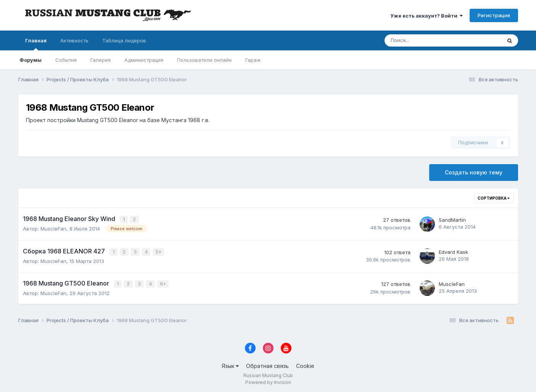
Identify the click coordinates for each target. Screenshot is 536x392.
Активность (74, 40)
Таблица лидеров (124, 40)
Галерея (101, 60)
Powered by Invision (268, 381)
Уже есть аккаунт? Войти (427, 16)
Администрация (144, 60)
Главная (36, 44)
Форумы (31, 60)
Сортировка (494, 198)
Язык (230, 364)
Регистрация (494, 15)
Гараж (253, 60)
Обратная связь (267, 364)
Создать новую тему (474, 172)
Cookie (305, 364)
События (66, 60)
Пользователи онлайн (204, 60)
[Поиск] (418, 40)
